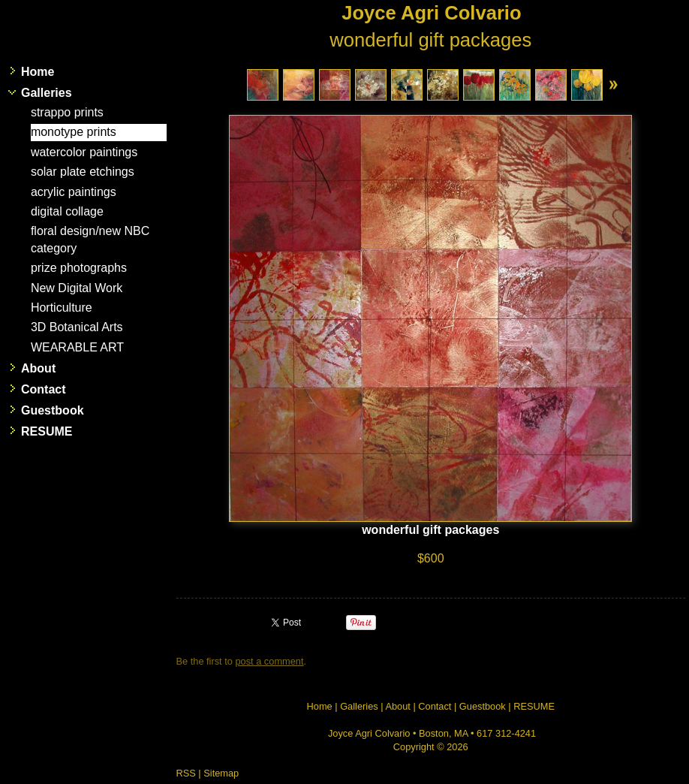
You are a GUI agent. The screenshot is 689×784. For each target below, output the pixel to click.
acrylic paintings (74, 192)
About (38, 368)
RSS (186, 773)
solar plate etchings (83, 172)
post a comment (269, 661)
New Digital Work (77, 288)
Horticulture (62, 308)
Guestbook (53, 410)
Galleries (47, 93)
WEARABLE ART (77, 347)
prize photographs (79, 268)
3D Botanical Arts (77, 327)
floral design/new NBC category (90, 239)
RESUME (47, 431)
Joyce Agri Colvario (431, 13)
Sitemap (221, 773)
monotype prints (74, 132)
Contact (44, 389)
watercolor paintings (84, 152)
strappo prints (67, 112)
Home (38, 72)
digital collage (67, 211)
